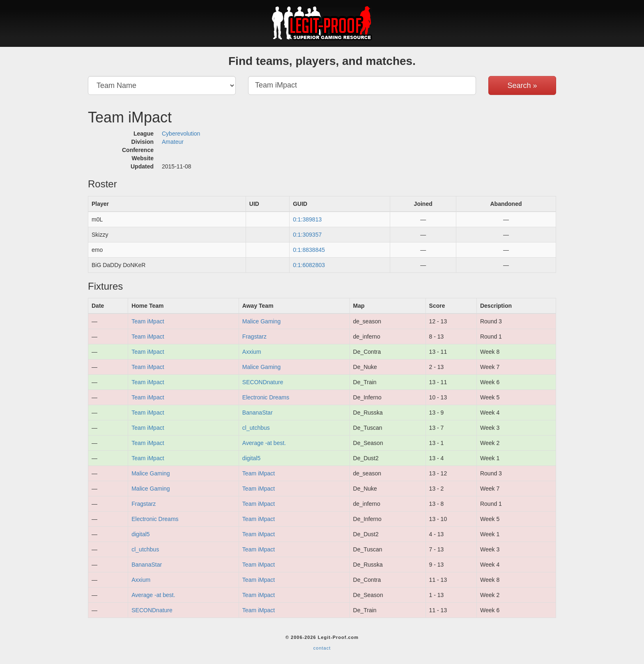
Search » (522, 85)
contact (322, 648)
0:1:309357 (307, 235)
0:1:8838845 (309, 250)
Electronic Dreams (266, 397)
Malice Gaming (261, 321)
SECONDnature (263, 382)
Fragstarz (254, 337)
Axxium (252, 352)
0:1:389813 (307, 219)
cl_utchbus (256, 428)
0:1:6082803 (309, 265)
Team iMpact (148, 321)
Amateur (173, 142)
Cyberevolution (181, 134)
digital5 (251, 458)
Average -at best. (264, 443)
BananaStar (258, 413)
